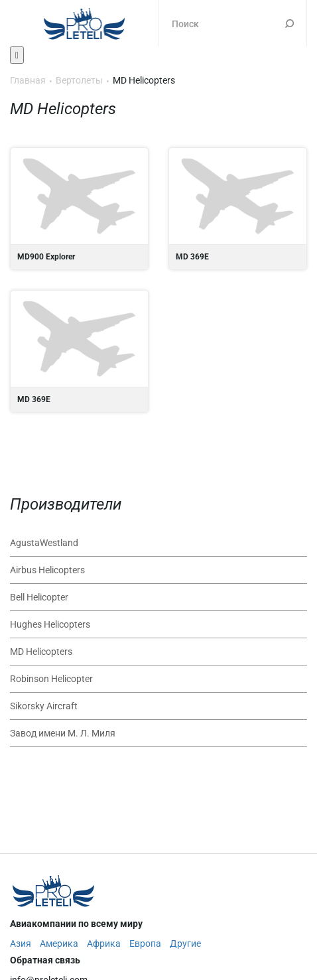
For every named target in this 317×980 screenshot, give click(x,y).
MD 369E (238, 209)
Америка (59, 944)
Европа (145, 944)
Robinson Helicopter (51, 679)
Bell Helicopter (39, 597)
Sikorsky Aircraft (44, 706)
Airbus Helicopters (47, 570)
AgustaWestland (44, 543)
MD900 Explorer (79, 209)
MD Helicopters (41, 652)
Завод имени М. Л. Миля (63, 733)
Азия (21, 944)
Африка (104, 944)
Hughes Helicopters (50, 624)
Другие (185, 944)
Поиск (289, 23)
